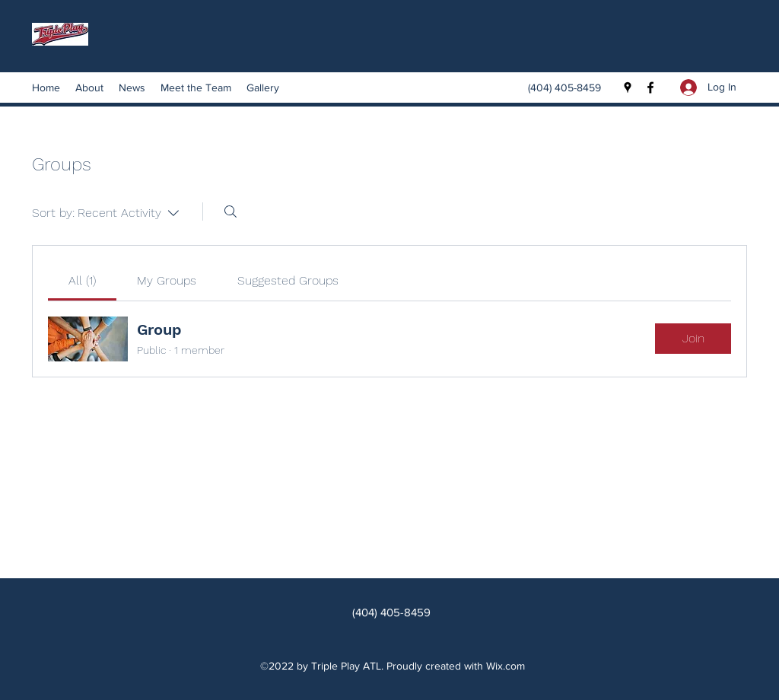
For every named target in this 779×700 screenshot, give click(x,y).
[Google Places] (628, 87)
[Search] (231, 212)
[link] (82, 280)
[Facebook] (650, 87)
